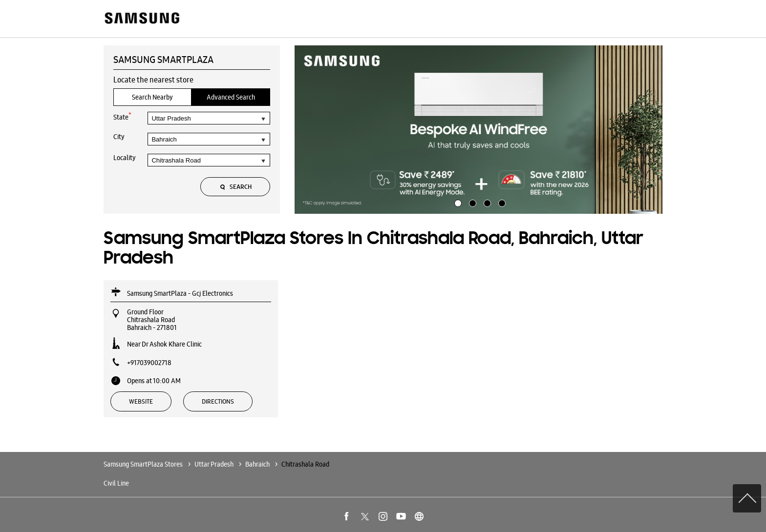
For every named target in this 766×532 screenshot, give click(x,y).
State (122, 116)
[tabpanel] (479, 130)
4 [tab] (501, 202)
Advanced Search (231, 97)
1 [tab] (457, 202)
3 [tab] (486, 202)
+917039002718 (149, 363)
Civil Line (116, 483)
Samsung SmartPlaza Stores (144, 464)
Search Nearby (152, 97)
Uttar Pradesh (214, 464)
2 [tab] (471, 202)
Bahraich (257, 464)
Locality (125, 158)
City (119, 137)
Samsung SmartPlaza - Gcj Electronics (180, 293)
